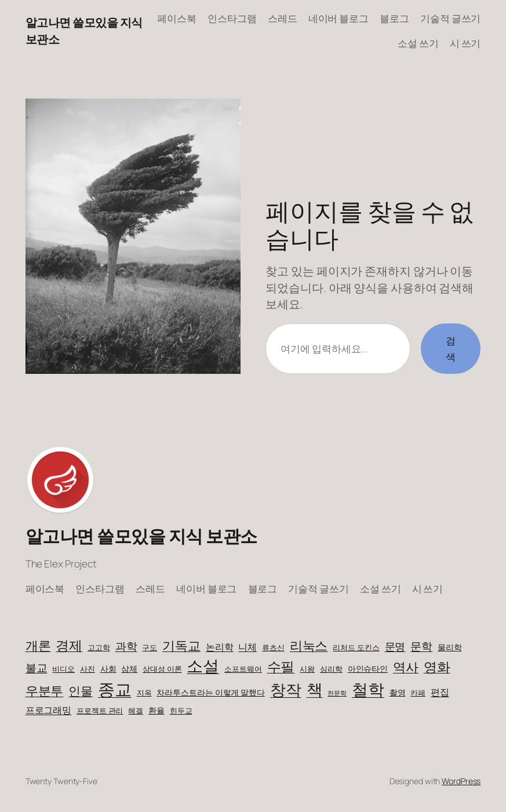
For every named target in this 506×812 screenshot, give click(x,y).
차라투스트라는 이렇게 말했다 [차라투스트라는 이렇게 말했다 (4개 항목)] (211, 692)
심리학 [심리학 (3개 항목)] (331, 669)
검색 (451, 348)
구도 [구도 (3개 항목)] (150, 648)
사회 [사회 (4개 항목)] (108, 669)
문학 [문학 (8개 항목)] (421, 646)
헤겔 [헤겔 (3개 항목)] (136, 711)
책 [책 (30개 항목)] (315, 689)
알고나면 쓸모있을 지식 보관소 (141, 536)
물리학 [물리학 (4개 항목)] (450, 647)
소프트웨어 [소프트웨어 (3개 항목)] (243, 669)
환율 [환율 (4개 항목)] (156, 710)
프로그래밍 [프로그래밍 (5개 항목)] (49, 710)
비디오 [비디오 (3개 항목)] (63, 669)
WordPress (461, 781)
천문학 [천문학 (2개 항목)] (337, 693)
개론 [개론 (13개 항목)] (38, 646)
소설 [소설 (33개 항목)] (203, 665)
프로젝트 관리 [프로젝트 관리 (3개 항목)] (100, 711)
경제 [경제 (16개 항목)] (69, 645)
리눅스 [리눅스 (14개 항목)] (309, 645)
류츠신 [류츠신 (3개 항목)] (273, 648)
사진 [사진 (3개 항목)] (88, 669)
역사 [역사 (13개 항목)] (406, 667)
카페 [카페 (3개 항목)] (418, 693)
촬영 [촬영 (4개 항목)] (398, 692)
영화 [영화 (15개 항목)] (437, 667)
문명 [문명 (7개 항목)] (395, 646)
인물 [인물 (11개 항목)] (81, 691)
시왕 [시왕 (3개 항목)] (307, 669)
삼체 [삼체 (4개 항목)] (129, 669)
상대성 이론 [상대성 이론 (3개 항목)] (162, 669)
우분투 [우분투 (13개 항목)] (45, 691)
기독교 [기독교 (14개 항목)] (181, 645)
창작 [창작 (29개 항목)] (286, 689)
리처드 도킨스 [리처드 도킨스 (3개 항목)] (356, 648)
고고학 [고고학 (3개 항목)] (99, 648)
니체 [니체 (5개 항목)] (247, 647)
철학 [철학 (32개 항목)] (368, 689)
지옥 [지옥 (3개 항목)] (144, 693)
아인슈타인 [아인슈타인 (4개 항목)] (368, 669)
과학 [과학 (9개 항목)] (126, 646)
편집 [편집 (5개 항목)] (440, 692)
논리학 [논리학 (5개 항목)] (220, 647)
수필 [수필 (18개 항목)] (281, 666)
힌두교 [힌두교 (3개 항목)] (181, 711)
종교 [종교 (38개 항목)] (115, 689)
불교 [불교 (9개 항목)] (37, 667)
